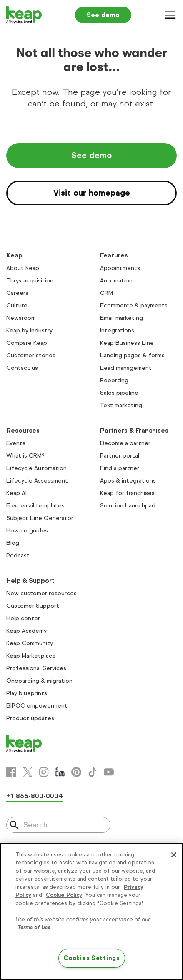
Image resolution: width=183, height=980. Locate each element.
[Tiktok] (93, 772)
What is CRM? (25, 456)
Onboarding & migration (39, 681)
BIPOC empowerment (37, 706)
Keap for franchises (127, 493)
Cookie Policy (64, 895)
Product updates (30, 718)
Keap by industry (29, 330)
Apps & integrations (128, 481)
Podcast (18, 556)
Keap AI (16, 493)
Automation (116, 281)
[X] (28, 772)
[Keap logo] (24, 15)
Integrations (117, 330)
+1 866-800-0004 (35, 796)
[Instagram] (44, 772)
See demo (103, 15)
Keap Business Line (127, 343)
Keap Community (30, 643)
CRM (107, 293)
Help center (23, 618)
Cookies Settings (91, 958)
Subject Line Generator (40, 518)
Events (16, 443)
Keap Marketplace (31, 656)
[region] (91, 911)
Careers (17, 293)
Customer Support (33, 606)
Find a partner (120, 468)
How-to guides (27, 531)
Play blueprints (27, 693)
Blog (13, 543)
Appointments (120, 268)
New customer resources (41, 593)
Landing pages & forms (132, 355)
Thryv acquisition (30, 281)
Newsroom (21, 318)
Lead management (126, 368)
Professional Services (36, 668)
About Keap (23, 268)
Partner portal (120, 456)
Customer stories (31, 355)
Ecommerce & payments (134, 306)
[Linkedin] (60, 772)
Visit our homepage (92, 193)
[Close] (174, 855)
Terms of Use (34, 928)
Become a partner (125, 443)
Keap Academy (26, 631)
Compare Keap (27, 343)
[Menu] (170, 15)
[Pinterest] (76, 772)
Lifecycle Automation (36, 468)
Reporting (114, 380)
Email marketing (122, 318)
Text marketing (121, 405)
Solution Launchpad (128, 506)
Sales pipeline (119, 393)
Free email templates (35, 506)
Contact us (22, 368)
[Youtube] (109, 772)
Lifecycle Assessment (37, 481)
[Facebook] (11, 772)
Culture (17, 306)
